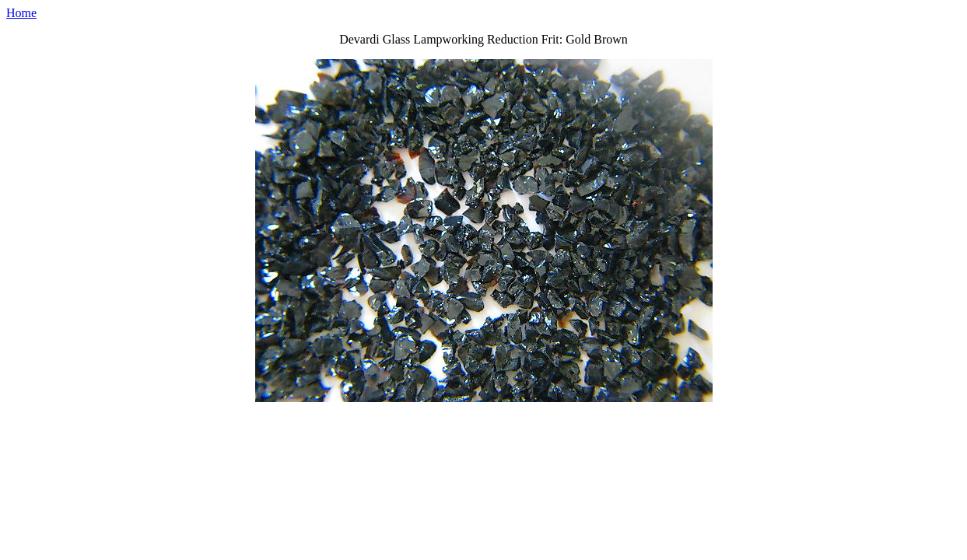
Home (21, 13)
